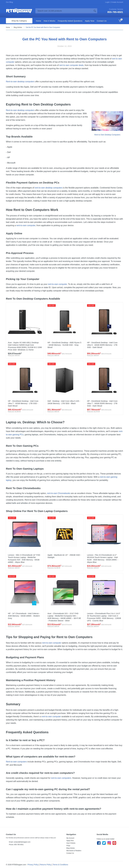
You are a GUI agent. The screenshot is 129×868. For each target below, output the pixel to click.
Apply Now (70, 841)
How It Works (71, 843)
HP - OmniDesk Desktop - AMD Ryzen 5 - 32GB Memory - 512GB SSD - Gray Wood (64, 345)
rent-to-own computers (61, 778)
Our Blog (9, 2)
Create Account (117, 2)
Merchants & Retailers (74, 851)
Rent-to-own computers (16, 762)
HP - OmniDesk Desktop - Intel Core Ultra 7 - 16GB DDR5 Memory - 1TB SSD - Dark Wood (102, 403)
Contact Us (70, 853)
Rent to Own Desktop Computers (107, 135)
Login (108, 2)
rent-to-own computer (26, 225)
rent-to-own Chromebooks (59, 493)
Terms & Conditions (60, 865)
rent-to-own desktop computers (49, 188)
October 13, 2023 (65, 46)
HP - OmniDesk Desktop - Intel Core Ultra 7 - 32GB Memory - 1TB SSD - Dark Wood (23, 403)
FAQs (68, 846)
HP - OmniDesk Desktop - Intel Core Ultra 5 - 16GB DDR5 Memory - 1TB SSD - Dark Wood (102, 345)
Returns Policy (46, 865)
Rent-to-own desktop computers (20, 82)
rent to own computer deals (71, 65)
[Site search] (64, 11)
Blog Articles (18, 27)
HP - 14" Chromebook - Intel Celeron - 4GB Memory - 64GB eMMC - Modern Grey (24, 616)
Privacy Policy (33, 865)
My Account (70, 838)
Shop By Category (19, 21)
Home (8, 27)
